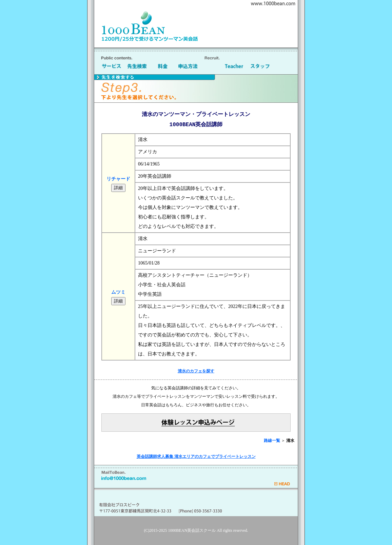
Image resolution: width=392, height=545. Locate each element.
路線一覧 (272, 441)
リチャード (118, 179)
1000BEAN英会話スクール (192, 530)
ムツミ (118, 292)
